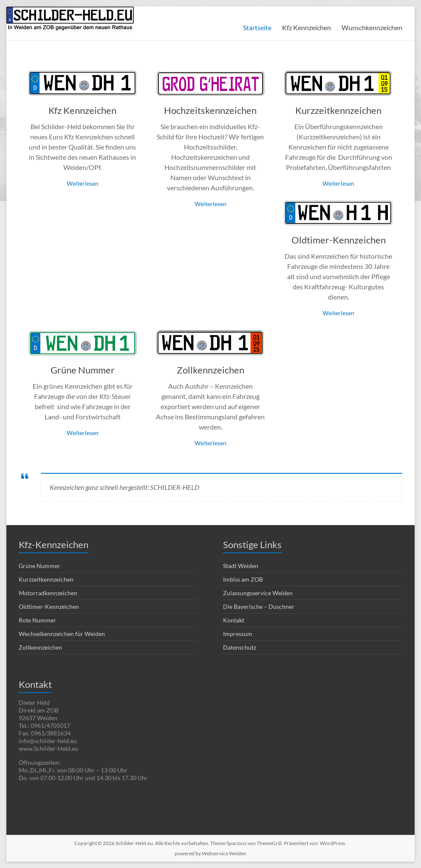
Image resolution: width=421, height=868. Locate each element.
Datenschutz (240, 647)
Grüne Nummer (83, 370)
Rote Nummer (37, 620)
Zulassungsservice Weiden (258, 593)
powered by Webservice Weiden (210, 853)
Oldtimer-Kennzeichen (339, 240)
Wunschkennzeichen (372, 27)
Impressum (238, 634)
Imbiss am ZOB (243, 579)
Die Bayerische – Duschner (259, 606)
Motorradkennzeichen (48, 593)
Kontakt (234, 620)
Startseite (257, 27)
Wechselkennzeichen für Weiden (62, 634)
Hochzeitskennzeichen (210, 110)
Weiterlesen (83, 183)
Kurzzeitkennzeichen (338, 110)
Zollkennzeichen (210, 370)
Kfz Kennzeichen (307, 27)
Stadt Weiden (241, 566)
